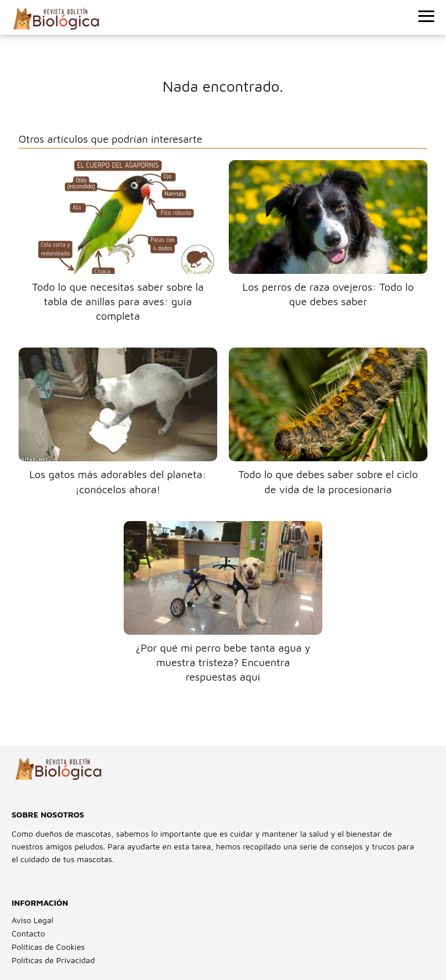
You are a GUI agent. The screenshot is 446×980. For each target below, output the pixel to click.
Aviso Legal (33, 920)
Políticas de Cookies (48, 947)
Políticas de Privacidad (53, 960)
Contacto (28, 933)
